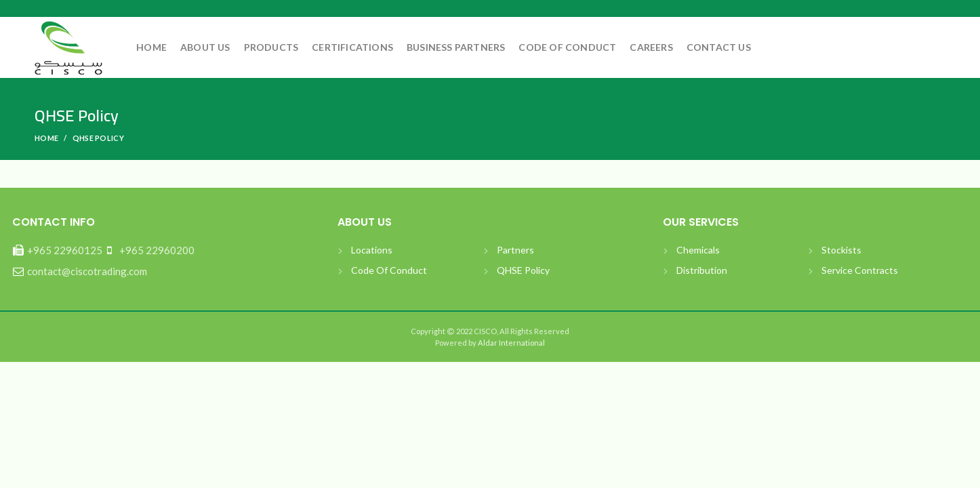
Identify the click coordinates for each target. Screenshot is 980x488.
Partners (515, 250)
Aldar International (511, 343)
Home (46, 138)
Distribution (702, 270)
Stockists (841, 250)
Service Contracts (860, 270)
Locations (372, 250)
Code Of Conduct (389, 270)
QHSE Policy (523, 270)
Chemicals (698, 250)
